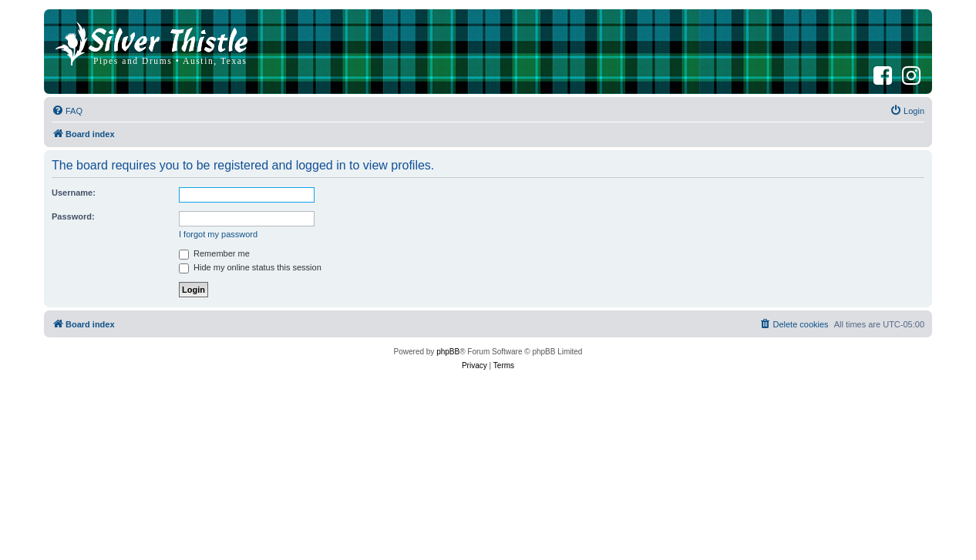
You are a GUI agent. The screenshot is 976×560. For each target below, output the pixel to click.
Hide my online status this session (250, 267)
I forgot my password (218, 234)
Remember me (214, 253)
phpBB (448, 352)
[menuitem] (67, 111)
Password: (73, 216)
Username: (74, 193)
